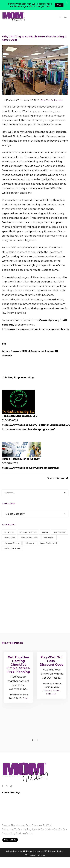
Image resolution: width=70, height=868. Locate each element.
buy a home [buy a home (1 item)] (9, 532)
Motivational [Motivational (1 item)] (30, 543)
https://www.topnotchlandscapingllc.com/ (28, 429)
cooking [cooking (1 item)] (45, 532)
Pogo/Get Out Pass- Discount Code (52, 661)
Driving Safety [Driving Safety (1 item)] (10, 537)
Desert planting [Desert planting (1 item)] (59, 532)
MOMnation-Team (13, 100)
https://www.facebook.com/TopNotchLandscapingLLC (36, 425)
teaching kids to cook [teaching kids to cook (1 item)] (12, 548)
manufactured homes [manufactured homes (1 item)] (29, 537)
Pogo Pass (51, 694)
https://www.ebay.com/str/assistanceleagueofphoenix (36, 329)
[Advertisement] (31, 589)
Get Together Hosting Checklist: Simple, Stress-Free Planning (18, 665)
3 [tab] (37, 740)
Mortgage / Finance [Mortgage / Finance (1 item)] (12, 543)
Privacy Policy (56, 851)
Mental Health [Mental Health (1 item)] (49, 537)
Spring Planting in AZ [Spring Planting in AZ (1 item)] (49, 543)
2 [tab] (35, 740)
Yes (59, 5)
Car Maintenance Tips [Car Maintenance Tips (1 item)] (28, 532)
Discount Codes (52, 690)
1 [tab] (33, 740)
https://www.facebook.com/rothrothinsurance (31, 468)
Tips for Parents (54, 100)
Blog (43, 100)
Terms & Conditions (35, 855)
